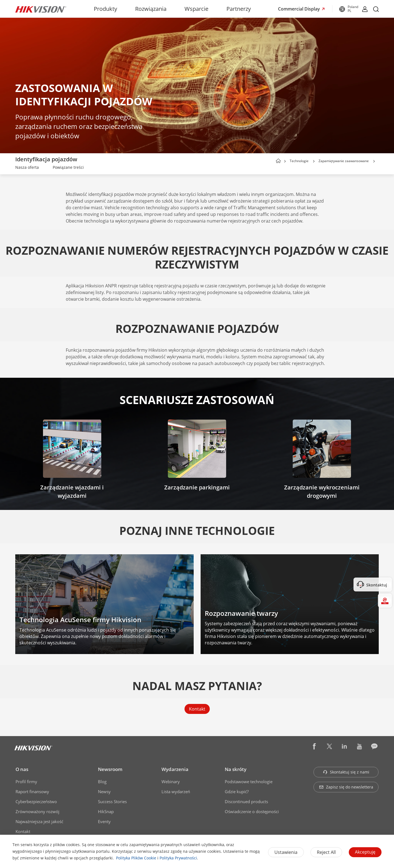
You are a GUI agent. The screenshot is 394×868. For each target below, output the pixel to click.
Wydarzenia (175, 769)
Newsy (104, 792)
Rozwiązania (151, 9)
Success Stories (112, 801)
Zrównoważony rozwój (37, 811)
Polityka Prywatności (178, 858)
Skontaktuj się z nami (346, 772)
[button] (314, 161)
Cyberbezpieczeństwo (36, 801)
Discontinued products (246, 801)
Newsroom (110, 769)
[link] (27, 168)
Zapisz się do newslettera (346, 787)
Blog (102, 782)
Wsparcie (196, 9)
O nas (22, 769)
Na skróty (236, 769)
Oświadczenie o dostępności (252, 811)
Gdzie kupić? (237, 792)
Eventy (104, 821)
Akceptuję (365, 852)
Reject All (326, 852)
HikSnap (106, 811)
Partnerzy (239, 9)
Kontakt (197, 709)
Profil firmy (26, 782)
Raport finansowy (32, 792)
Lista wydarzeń (176, 792)
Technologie (299, 161)
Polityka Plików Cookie (136, 858)
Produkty (105, 9)
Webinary (171, 782)
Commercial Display (300, 9)
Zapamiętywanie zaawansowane (344, 161)
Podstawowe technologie (249, 782)
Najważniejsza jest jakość (39, 821)
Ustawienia (286, 852)
